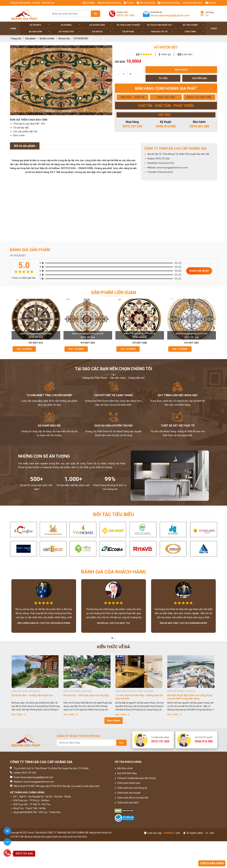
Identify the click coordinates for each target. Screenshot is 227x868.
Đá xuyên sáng (100, 25)
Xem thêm (114, 721)
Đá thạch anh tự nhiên (129, 25)
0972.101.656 (132, 126)
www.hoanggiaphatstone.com (172, 168)
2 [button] (115, 639)
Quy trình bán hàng (169, 3)
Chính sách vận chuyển (128, 793)
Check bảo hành (193, 3)
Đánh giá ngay (199, 271)
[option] (61, 80)
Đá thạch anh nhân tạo (160, 25)
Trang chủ (16, 39)
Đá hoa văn (64, 39)
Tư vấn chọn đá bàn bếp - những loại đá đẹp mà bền (191, 697)
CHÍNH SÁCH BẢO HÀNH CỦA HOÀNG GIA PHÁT (34, 697)
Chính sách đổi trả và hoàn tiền (132, 798)
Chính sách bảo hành (127, 803)
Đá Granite (40, 25)
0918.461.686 (199, 126)
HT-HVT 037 (36, 343)
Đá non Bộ (102, 32)
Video (214, 28)
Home (13, 28)
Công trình (194, 32)
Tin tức (129, 3)
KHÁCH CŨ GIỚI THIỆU (199, 97)
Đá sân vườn (39, 32)
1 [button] (112, 639)
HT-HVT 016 (88, 343)
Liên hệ (211, 3)
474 (179, 54)
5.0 (138, 54)
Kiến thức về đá (146, 3)
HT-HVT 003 (139, 343)
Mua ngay (181, 70)
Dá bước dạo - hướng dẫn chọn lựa (84, 695)
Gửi (121, 743)
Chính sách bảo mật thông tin (131, 788)
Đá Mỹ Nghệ (132, 32)
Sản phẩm (30, 39)
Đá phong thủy (70, 32)
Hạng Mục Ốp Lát (162, 32)
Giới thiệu (89, 3)
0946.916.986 (166, 126)
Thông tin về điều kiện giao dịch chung (135, 778)
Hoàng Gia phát (165, 172)
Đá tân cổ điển (193, 25)
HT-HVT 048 (191, 343)
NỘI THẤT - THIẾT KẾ (133, 97)
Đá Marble (71, 25)
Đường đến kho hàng (109, 3)
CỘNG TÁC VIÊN (166, 97)
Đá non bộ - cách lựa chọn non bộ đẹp (138, 695)
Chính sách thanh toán (127, 783)
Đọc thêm (19, 715)
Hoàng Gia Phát (166, 163)
